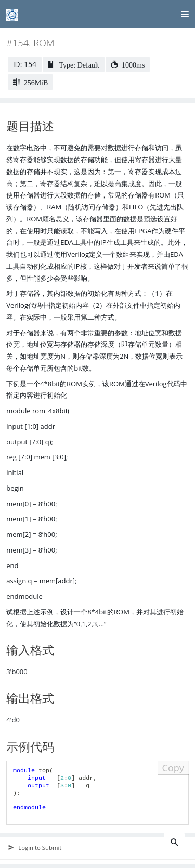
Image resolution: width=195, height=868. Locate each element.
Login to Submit (35, 848)
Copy (173, 768)
